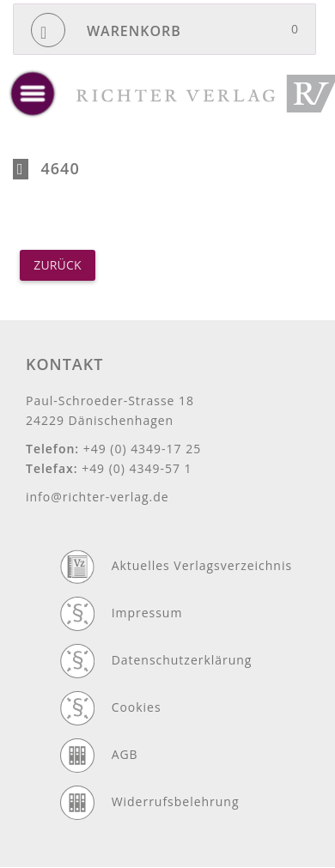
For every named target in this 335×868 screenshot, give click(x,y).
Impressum (147, 613)
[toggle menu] (33, 94)
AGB (125, 754)
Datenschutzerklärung (182, 660)
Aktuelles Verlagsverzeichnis (202, 565)
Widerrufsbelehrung (176, 801)
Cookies (137, 707)
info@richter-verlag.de (97, 497)
